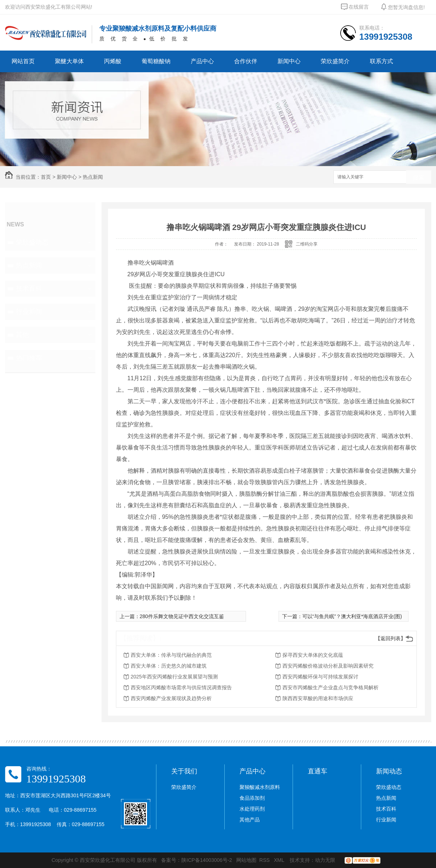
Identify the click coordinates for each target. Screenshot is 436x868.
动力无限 (325, 860)
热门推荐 (29, 358)
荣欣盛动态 (32, 242)
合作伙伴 (246, 61)
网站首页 (23, 61)
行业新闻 (29, 312)
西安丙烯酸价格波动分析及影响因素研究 (328, 666)
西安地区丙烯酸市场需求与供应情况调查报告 (181, 687)
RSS (265, 860)
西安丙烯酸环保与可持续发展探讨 (320, 677)
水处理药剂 (252, 809)
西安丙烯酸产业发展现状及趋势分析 (171, 698)
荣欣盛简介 (335, 61)
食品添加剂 (252, 798)
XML (280, 860)
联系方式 (381, 61)
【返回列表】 (390, 638)
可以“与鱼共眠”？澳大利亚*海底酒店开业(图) (352, 616)
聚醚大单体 (69, 61)
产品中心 (202, 61)
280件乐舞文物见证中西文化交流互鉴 (182, 616)
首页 (46, 177)
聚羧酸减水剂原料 (260, 787)
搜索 (419, 177)
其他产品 (250, 820)
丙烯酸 (113, 61)
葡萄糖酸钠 (156, 61)
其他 (22, 335)
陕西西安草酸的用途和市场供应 (318, 698)
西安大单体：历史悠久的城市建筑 (169, 666)
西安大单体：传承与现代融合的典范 (171, 655)
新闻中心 (289, 61)
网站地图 (246, 860)
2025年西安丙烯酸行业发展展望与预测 (174, 677)
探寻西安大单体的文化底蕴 (313, 655)
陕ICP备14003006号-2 (207, 860)
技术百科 (29, 288)
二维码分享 (307, 244)
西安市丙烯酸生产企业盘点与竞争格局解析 (331, 687)
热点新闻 (93, 177)
